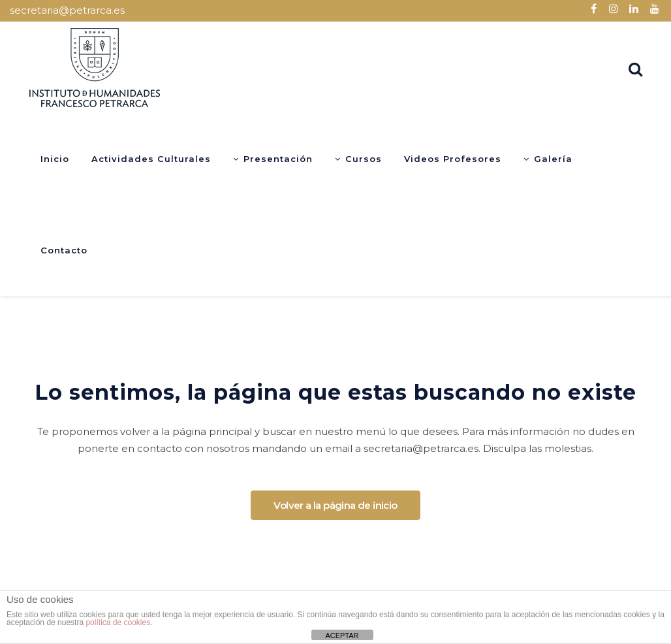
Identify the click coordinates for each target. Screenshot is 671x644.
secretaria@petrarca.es (67, 10)
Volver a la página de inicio (335, 505)
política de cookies (118, 622)
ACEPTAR (342, 636)
